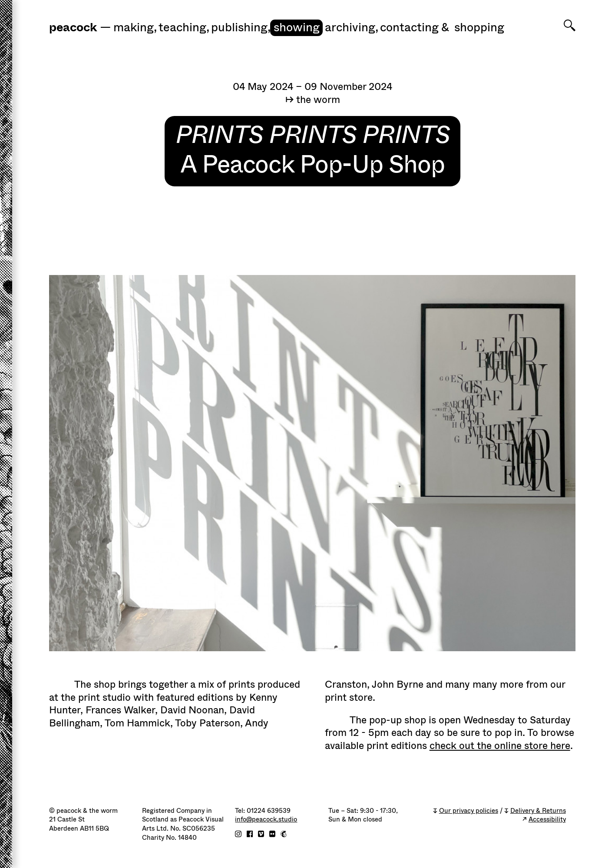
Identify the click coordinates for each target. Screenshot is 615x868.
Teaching (184, 27)
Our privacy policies (469, 811)
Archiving (352, 27)
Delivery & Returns (538, 811)
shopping (479, 27)
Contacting (409, 27)
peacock (73, 28)
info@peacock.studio (266, 820)
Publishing (241, 27)
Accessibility (547, 820)
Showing (297, 27)
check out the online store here (500, 746)
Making (135, 27)
